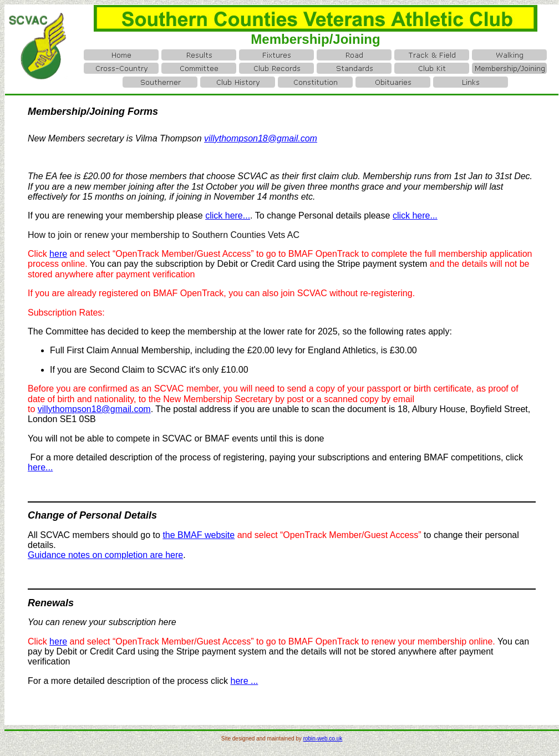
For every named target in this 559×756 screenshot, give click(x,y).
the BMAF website (199, 535)
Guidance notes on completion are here (105, 555)
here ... (245, 681)
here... (40, 467)
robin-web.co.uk (323, 739)
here (58, 254)
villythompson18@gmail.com (94, 409)
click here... (228, 215)
